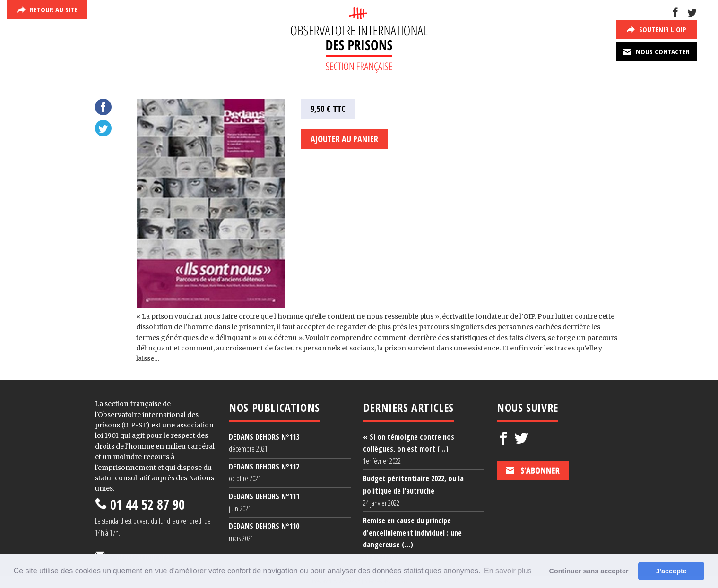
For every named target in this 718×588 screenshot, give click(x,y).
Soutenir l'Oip (657, 29)
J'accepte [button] (671, 571)
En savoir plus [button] (508, 571)
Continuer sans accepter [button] (589, 571)
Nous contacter (657, 51)
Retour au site (48, 9)
